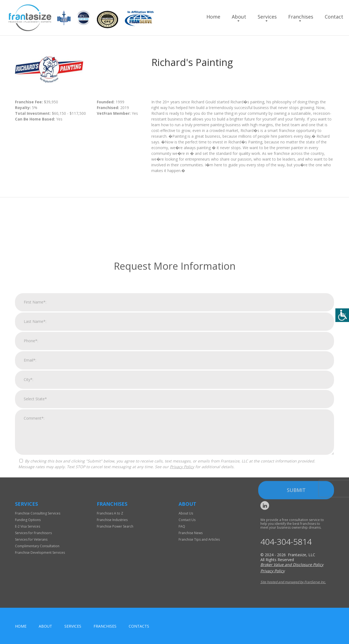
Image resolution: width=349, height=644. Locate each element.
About (239, 17)
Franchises (301, 17)
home (21, 626)
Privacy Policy (182, 583)
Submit (296, 607)
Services (267, 17)
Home (213, 17)
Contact (334, 17)
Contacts (139, 626)
